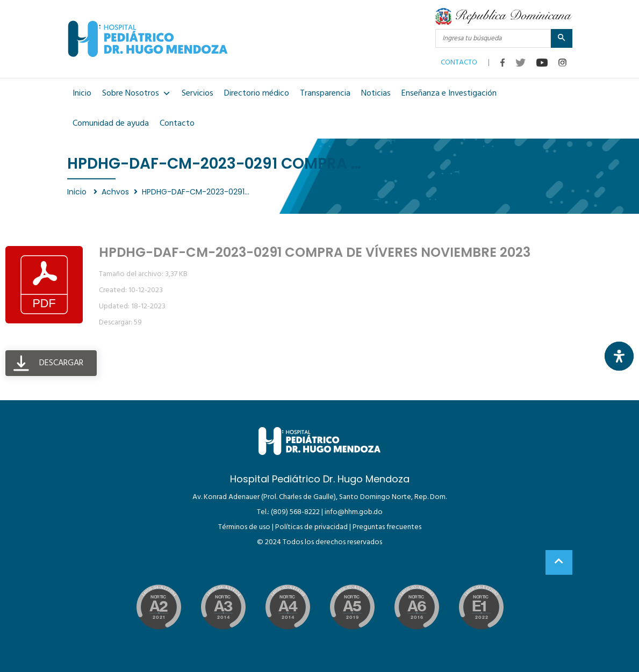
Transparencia (325, 93)
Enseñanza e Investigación (449, 93)
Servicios (198, 93)
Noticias (376, 93)
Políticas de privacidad (311, 527)
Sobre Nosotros (137, 93)
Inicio (82, 93)
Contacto (177, 124)
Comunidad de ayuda (111, 124)
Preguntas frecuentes (387, 527)
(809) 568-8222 (295, 512)
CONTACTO (459, 60)
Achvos (115, 192)
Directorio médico (257, 93)
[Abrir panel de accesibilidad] (619, 356)
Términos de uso (244, 527)
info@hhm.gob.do (354, 512)
